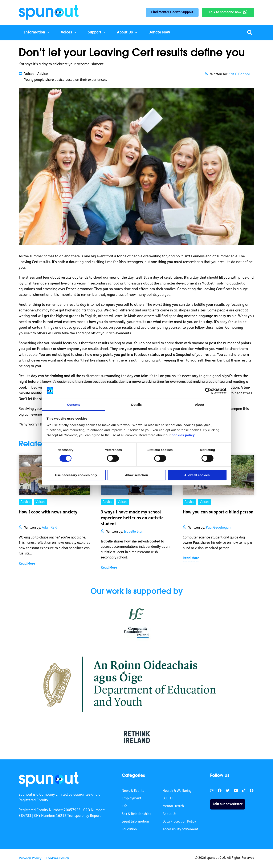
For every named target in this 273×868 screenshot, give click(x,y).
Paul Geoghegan (218, 528)
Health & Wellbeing (177, 791)
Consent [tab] (74, 405)
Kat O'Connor (239, 74)
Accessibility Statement (180, 829)
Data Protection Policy (179, 822)
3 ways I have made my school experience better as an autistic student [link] (132, 518)
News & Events (133, 791)
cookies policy (183, 435)
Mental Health (173, 806)
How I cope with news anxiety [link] (48, 512)
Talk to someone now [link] (225, 12)
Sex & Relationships (136, 814)
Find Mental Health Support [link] (172, 12)
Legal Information (135, 822)
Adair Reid (50, 528)
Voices (66, 33)
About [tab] (200, 405)
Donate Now (159, 33)
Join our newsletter (228, 804)
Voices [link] (40, 502)
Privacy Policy (30, 858)
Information (35, 33)
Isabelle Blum (134, 532)
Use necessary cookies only (76, 475)
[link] (49, 779)
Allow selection (136, 475)
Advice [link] (25, 502)
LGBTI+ (168, 799)
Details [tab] (136, 405)
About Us (125, 33)
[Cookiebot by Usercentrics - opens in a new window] (208, 391)
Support (95, 33)
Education (129, 829)
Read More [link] (27, 564)
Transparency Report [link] (84, 816)
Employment (132, 799)
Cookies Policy (57, 858)
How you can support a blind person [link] (218, 512)
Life (125, 806)
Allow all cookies (197, 475)
